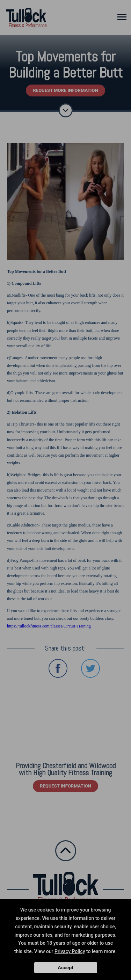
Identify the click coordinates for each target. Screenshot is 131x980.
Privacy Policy (70, 951)
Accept (65, 968)
